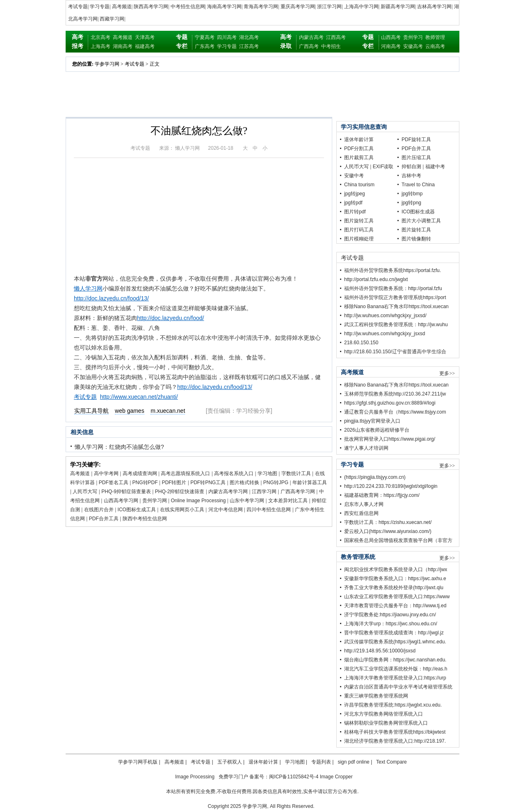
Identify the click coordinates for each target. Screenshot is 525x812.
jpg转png (411, 203)
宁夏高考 (205, 37)
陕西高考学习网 (151, 7)
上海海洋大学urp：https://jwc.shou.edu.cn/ (391, 624)
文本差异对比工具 (288, 501)
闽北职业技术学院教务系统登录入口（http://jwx (396, 570)
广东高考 (205, 46)
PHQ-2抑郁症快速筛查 (180, 492)
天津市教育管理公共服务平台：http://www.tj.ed (395, 606)
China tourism (359, 185)
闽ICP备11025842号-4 (294, 777)
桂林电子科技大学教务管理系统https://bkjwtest (395, 732)
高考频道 (122, 7)
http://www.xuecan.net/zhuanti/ (139, 397)
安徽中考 (354, 176)
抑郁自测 (411, 167)
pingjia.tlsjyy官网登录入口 (372, 421)
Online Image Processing (198, 501)
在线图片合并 (99, 510)
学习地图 (267, 473)
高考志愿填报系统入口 (185, 473)
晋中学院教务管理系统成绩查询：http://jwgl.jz (394, 633)
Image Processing (195, 777)
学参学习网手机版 (138, 762)
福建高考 (145, 46)
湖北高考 (249, 37)
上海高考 (100, 46)
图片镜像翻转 (416, 239)
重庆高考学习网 (298, 7)
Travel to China (418, 185)
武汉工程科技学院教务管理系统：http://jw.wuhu (396, 325)
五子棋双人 (230, 762)
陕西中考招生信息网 (145, 519)
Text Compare (391, 762)
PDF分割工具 (359, 149)
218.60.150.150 (361, 343)
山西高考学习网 (121, 501)
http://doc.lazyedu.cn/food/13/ (111, 298)
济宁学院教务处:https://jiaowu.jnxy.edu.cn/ (390, 615)
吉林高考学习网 (434, 7)
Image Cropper (336, 777)
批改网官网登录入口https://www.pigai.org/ (390, 439)
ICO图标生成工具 (137, 510)
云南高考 (435, 46)
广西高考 (309, 46)
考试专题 (78, 7)
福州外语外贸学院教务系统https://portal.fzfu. (393, 270)
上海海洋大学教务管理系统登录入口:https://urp (395, 678)
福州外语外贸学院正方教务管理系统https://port (395, 297)
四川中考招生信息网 (269, 510)
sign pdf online (353, 762)
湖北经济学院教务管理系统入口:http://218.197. (395, 741)
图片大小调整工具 (421, 221)
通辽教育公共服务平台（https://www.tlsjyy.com (395, 412)
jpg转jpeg (355, 194)
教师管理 (435, 37)
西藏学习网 (112, 19)
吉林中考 (411, 176)
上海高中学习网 (361, 7)
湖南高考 (123, 46)
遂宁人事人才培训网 (366, 448)
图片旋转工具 (359, 221)
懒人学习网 (88, 288)
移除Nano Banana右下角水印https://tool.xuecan (396, 307)
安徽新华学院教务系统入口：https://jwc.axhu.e (395, 579)
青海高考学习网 (261, 7)
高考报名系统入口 (234, 473)
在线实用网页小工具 (182, 510)
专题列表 (321, 762)
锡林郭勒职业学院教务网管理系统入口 (386, 723)
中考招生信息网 (188, 7)
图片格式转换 (244, 483)
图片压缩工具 (416, 158)
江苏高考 (249, 46)
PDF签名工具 (114, 483)
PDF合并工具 (104, 519)
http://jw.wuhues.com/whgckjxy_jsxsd (385, 334)
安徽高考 (413, 46)
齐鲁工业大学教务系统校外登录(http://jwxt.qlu (394, 588)
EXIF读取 (383, 167)
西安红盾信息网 (361, 513)
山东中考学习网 (247, 501)
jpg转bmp (412, 194)
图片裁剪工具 (359, 158)
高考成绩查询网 (140, 473)
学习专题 (100, 7)
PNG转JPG (276, 483)
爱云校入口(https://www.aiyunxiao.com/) (388, 531)
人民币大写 (85, 492)
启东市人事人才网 (364, 504)
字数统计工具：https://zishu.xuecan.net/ (388, 522)
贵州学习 (413, 37)
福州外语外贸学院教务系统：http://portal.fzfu (393, 288)
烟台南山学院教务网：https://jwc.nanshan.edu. (395, 660)
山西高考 (391, 37)
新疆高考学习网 (398, 7)
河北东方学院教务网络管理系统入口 (383, 714)
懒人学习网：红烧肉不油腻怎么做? (119, 447)
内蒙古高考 (311, 37)
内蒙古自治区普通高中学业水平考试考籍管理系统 (398, 687)
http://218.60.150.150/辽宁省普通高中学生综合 (395, 352)
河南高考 (391, 46)
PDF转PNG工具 (208, 483)
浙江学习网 (329, 7)
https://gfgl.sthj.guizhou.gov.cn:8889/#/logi (390, 403)
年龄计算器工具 (310, 483)
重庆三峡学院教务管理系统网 (376, 696)
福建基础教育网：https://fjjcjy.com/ (382, 495)
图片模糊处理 (359, 239)
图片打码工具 (359, 230)
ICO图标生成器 (418, 212)
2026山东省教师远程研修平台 (377, 430)
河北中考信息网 (226, 510)
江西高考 (336, 37)
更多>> (447, 373)
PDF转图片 (174, 483)
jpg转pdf (353, 203)
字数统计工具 (296, 473)
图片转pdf (355, 212)
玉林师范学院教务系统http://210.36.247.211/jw (395, 394)
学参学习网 (107, 64)
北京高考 (100, 37)
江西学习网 (264, 492)
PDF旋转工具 (416, 140)
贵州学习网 (155, 501)
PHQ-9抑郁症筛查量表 (126, 492)
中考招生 (331, 46)
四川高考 (227, 37)
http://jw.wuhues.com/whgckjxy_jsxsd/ (385, 316)
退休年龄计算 (359, 140)
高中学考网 (106, 473)
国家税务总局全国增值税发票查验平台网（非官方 (398, 540)
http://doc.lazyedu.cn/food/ (170, 318)
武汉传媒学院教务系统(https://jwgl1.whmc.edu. (395, 642)
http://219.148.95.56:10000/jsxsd (380, 651)
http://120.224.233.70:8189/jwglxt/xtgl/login (391, 486)
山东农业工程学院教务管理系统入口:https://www (397, 597)
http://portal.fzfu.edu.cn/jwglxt (376, 279)
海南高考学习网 (224, 7)
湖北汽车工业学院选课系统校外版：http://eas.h (396, 669)
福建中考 (435, 167)
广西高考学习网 (298, 492)
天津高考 (145, 37)
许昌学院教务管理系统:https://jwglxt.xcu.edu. (393, 705)
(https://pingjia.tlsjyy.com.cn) (375, 477)
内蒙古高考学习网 (228, 492)
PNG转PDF (145, 483)
